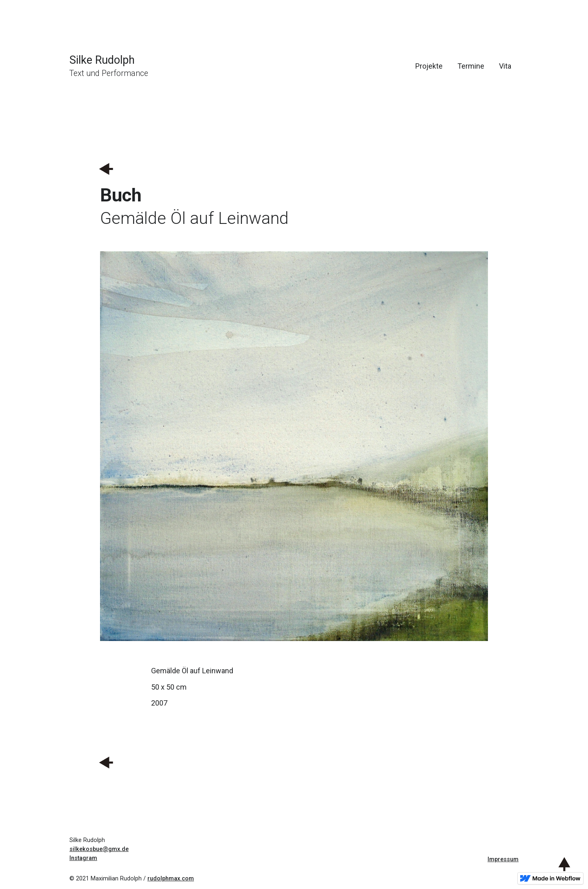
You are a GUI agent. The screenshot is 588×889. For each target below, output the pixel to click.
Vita (505, 66)
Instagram (83, 858)
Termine (471, 66)
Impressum (503, 859)
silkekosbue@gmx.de (99, 849)
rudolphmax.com (171, 879)
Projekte (429, 66)
